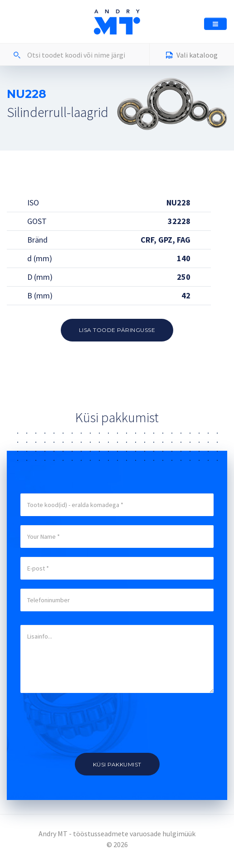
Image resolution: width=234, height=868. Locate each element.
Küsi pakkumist (117, 764)
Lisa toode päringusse (117, 330)
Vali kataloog (192, 56)
